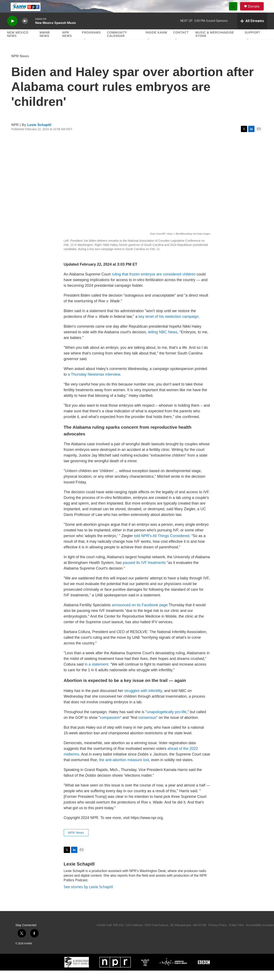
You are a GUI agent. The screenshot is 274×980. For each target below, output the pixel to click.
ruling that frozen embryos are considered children (154, 284)
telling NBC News (163, 341)
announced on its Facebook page (140, 614)
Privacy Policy (218, 935)
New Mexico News (18, 44)
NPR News (67, 44)
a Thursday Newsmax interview (94, 384)
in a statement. (97, 674)
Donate (256, 11)
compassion (110, 727)
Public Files (236, 935)
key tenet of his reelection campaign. (169, 326)
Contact (181, 42)
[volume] (25, 31)
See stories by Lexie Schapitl (88, 896)
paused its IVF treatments (145, 572)
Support (252, 42)
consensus (147, 727)
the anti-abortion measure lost (124, 769)
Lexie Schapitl (39, 134)
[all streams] (252, 30)
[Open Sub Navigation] (85, 49)
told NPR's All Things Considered (161, 545)
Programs (91, 42)
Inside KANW (156, 42)
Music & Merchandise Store (215, 44)
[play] (12, 31)
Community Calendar (117, 44)
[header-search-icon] (235, 11)
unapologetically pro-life (167, 721)
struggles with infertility (143, 700)
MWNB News (45, 44)
